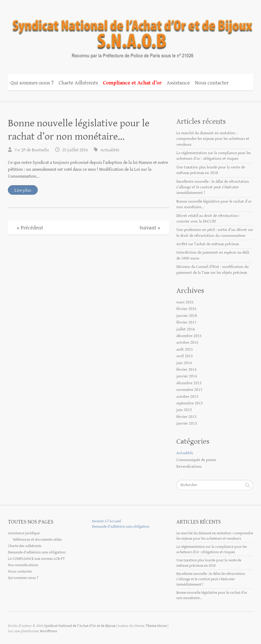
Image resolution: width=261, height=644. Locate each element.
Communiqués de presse (196, 460)
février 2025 (186, 309)
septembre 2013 (190, 403)
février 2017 (186, 322)
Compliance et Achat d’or (132, 83)
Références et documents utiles (37, 540)
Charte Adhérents (78, 83)
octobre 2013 (187, 397)
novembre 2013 (189, 390)
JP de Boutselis (35, 150)
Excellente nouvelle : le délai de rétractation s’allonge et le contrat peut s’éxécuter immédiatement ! (213, 187)
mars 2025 (185, 302)
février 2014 (186, 370)
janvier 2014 (187, 376)
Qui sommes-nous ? (32, 83)
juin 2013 (184, 410)
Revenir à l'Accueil (107, 521)
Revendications (189, 467)
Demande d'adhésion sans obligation (121, 527)
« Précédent (30, 228)
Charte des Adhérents (25, 546)
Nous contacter (212, 83)
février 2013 (186, 417)
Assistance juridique (24, 533)
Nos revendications (23, 565)
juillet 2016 (186, 329)
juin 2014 (184, 363)
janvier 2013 (187, 423)
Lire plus (23, 190)
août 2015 (185, 349)
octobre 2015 (187, 343)
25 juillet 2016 (75, 150)
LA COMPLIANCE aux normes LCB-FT (36, 559)
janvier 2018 (187, 316)
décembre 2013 (189, 383)
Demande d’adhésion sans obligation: (37, 552)
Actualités (110, 150)
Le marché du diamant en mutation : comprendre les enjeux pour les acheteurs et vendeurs (213, 139)
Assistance (178, 83)
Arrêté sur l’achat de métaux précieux (208, 244)
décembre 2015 (189, 336)
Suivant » (150, 228)
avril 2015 (185, 356)
